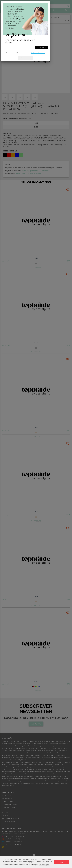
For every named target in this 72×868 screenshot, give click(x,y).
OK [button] (62, 862)
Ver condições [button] (44, 865)
